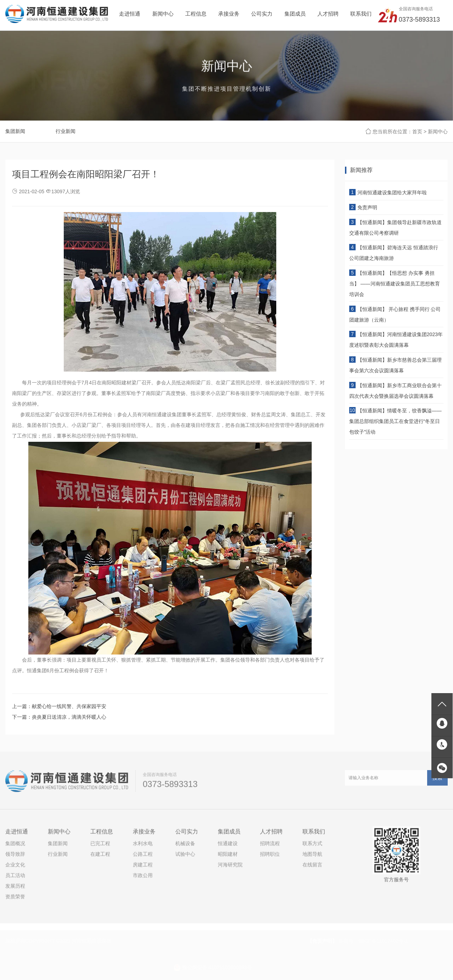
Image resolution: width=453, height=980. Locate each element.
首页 (417, 132)
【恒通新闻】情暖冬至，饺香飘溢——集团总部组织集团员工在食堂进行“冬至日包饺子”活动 (395, 421)
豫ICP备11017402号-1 (383, 938)
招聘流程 (270, 846)
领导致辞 (15, 857)
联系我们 (314, 834)
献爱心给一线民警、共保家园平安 (69, 706)
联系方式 (312, 846)
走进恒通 (17, 834)
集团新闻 (15, 132)
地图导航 (312, 857)
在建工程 (100, 857)
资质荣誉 (15, 899)
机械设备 (185, 846)
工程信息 (102, 834)
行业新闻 (66, 132)
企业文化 (15, 867)
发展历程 (15, 889)
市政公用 (143, 878)
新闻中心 (438, 132)
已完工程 (100, 846)
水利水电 (143, 846)
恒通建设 (228, 846)
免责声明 (367, 207)
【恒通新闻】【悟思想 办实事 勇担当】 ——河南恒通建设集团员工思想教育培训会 (395, 284)
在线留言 (312, 867)
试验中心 (185, 857)
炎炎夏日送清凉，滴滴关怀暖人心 (69, 717)
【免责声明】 (322, 938)
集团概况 (15, 846)
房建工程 (143, 867)
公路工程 (143, 857)
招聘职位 (270, 857)
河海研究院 (230, 867)
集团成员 (229, 834)
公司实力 (187, 834)
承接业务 (144, 834)
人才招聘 (271, 834)
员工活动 (15, 878)
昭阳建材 (228, 857)
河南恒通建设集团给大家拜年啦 (392, 193)
